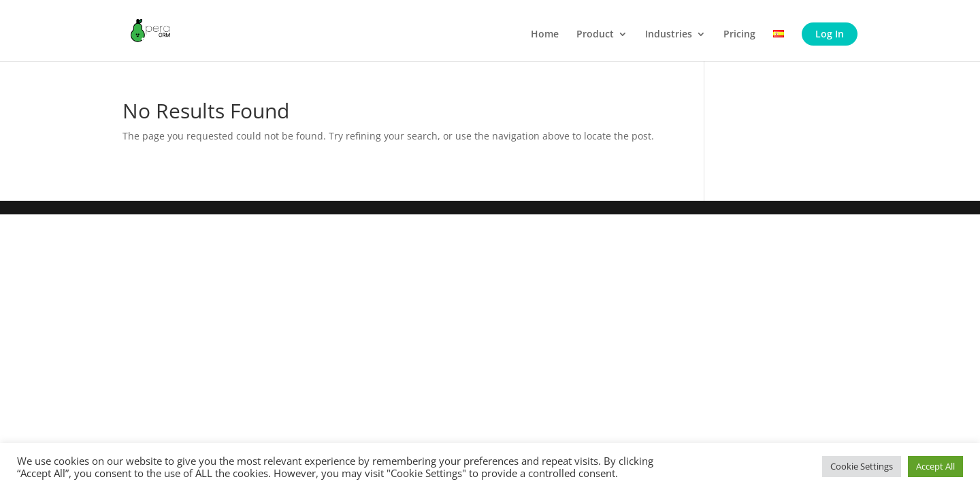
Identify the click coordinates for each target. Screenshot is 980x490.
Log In (830, 34)
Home (545, 35)
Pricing (739, 35)
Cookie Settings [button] (862, 466)
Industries (669, 35)
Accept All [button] (935, 466)
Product (595, 35)
